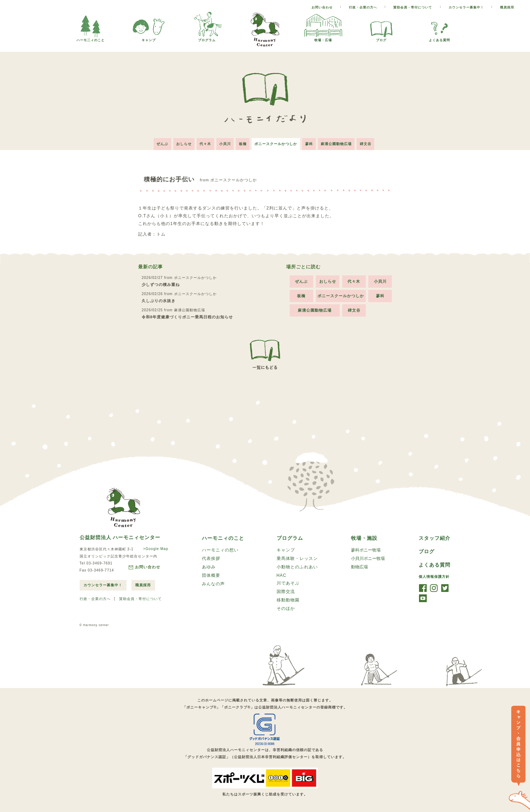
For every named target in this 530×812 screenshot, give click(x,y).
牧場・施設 (364, 537)
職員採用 (507, 7)
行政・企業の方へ (363, 7)
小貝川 (224, 142)
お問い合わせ (322, 7)
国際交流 (286, 592)
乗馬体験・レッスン (297, 558)
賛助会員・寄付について (413, 7)
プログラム (207, 38)
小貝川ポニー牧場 (368, 558)
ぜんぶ (158, 142)
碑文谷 (371, 142)
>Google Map (155, 547)
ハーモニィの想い (220, 549)
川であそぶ (288, 583)
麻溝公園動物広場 (340, 142)
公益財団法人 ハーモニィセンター (120, 536)
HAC (282, 575)
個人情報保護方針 (434, 576)
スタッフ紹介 (435, 537)
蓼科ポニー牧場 (366, 549)
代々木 (203, 142)
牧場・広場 (323, 38)
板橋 (243, 142)
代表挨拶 (211, 558)
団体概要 (211, 576)
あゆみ (209, 567)
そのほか (286, 610)
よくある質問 (439, 38)
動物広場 (359, 567)
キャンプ (149, 38)
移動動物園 (288, 601)
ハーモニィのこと (223, 537)
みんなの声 (213, 585)
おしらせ (180, 142)
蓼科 (312, 142)
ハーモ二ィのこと (91, 38)
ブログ (381, 38)
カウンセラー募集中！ (466, 7)
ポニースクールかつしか (277, 142)
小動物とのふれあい (297, 567)
